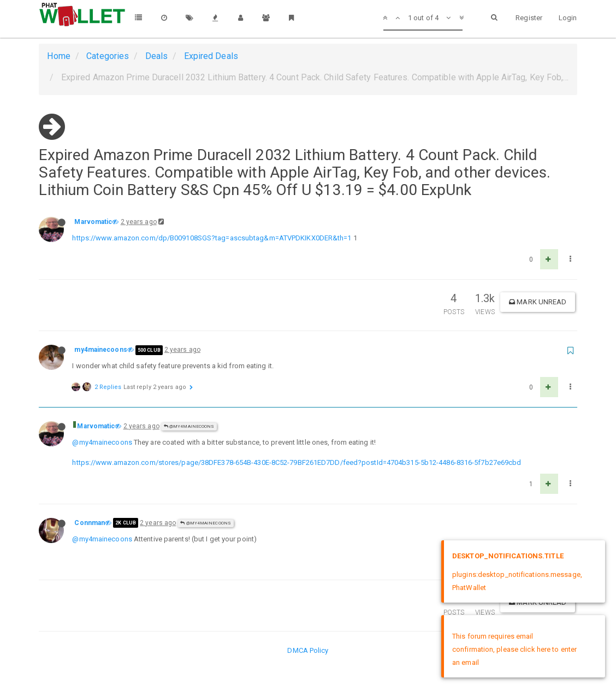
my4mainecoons (100, 350)
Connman (90, 523)
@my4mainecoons (189, 426)
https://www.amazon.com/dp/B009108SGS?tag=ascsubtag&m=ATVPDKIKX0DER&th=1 (212, 238)
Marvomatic (93, 222)
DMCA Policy (308, 650)
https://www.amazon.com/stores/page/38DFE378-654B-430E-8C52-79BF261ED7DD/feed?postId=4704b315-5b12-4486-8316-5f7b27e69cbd (297, 462)
